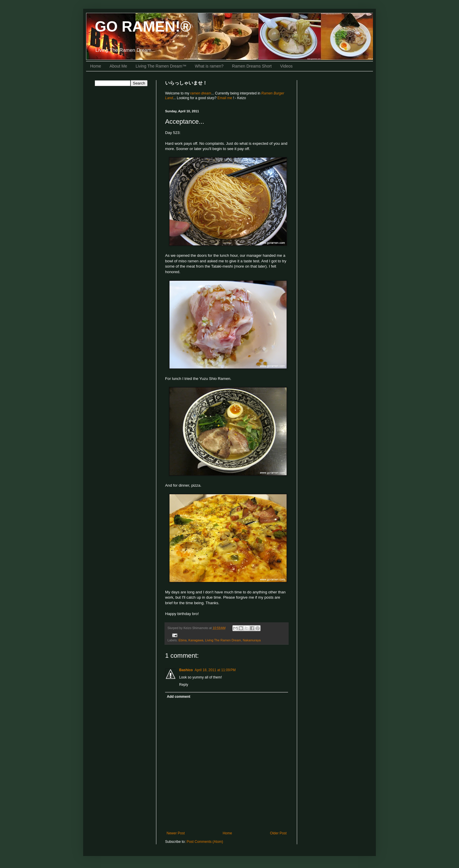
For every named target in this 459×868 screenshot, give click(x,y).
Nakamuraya (252, 640)
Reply (184, 685)
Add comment (179, 697)
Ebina (183, 640)
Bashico (186, 670)
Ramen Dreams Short (252, 66)
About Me (118, 66)
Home (96, 66)
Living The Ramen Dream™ (161, 66)
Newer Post (176, 833)
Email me (225, 98)
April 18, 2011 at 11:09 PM (215, 670)
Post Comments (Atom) (205, 842)
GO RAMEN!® (143, 27)
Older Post (278, 833)
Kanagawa (196, 640)
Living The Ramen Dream (223, 640)
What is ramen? (209, 66)
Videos (286, 66)
